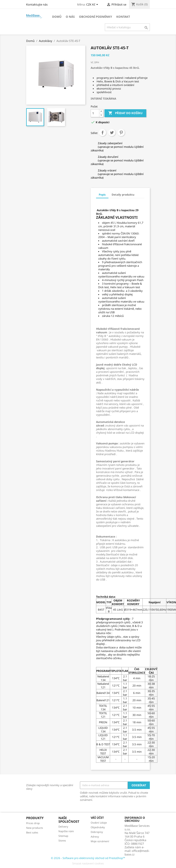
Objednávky (98, 827)
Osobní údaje (99, 823)
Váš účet (97, 818)
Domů (57, 17)
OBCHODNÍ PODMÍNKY (96, 17)
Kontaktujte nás (37, 4)
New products (35, 828)
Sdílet (103, 133)
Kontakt (123, 17)
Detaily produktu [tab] (123, 195)
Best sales (32, 832)
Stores (62, 841)
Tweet (112, 133)
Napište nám (66, 831)
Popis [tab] (102, 195)
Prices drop (33, 823)
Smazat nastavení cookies (88, 863)
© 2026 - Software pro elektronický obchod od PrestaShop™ (88, 858)
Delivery (63, 827)
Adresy (95, 837)
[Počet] (95, 113)
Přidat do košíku (125, 113)
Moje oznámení (100, 841)
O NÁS (70, 17)
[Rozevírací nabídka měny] (93, 5)
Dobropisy (97, 832)
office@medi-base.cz (137, 853)
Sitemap (63, 836)
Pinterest (121, 133)
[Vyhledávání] (127, 27)
